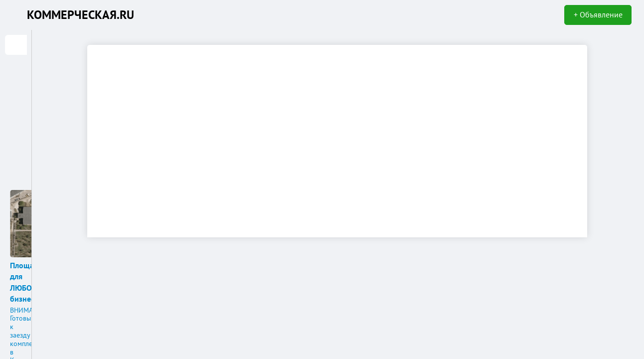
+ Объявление (598, 14)
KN (16, 15)
